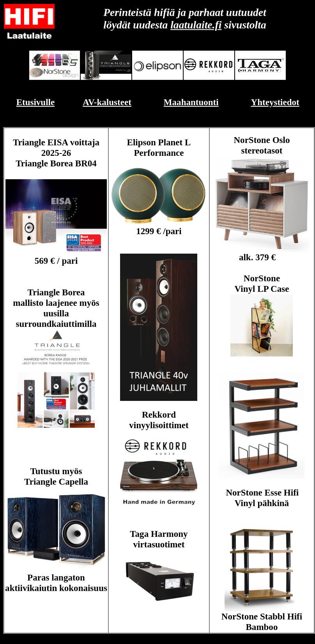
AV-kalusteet (107, 102)
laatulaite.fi (196, 25)
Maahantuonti (191, 102)
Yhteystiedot (275, 102)
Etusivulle (36, 102)
